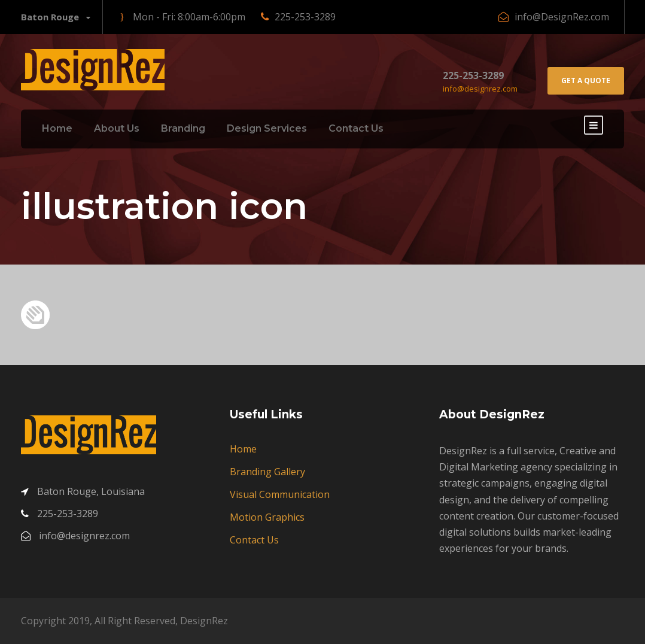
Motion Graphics (267, 517)
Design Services (267, 128)
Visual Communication (280, 494)
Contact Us (356, 128)
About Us (117, 128)
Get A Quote (586, 80)
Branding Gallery (267, 472)
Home (57, 128)
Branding (183, 128)
